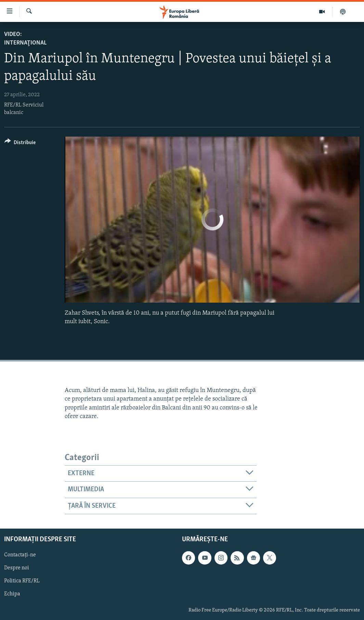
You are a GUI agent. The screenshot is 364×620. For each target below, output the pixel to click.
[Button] (20, 144)
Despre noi (17, 568)
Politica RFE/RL (22, 581)
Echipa (12, 594)
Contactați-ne (20, 555)
